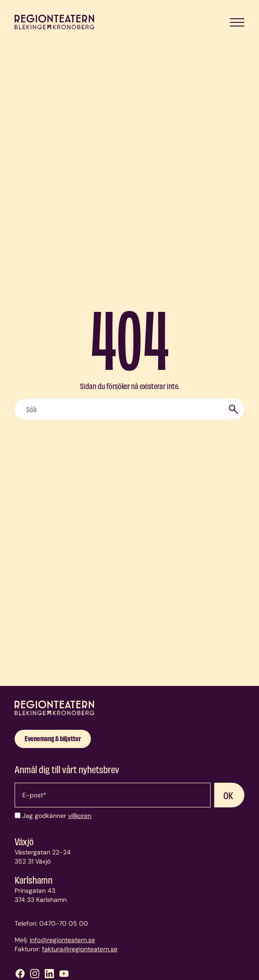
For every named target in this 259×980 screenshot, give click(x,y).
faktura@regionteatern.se (80, 949)
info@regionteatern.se (62, 940)
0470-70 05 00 (64, 923)
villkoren (80, 816)
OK (228, 795)
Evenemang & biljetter (53, 738)
